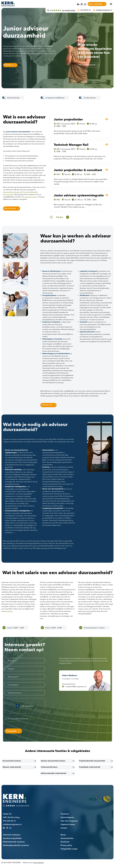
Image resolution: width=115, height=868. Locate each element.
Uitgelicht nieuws (68, 824)
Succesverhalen (67, 838)
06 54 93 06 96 (69, 684)
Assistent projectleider (12, 838)
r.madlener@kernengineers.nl (74, 687)
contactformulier (30, 197)
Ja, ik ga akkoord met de (20, 720)
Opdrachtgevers (67, 817)
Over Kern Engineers (69, 821)
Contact (64, 828)
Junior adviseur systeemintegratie (79, 195)
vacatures (9, 611)
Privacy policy (66, 845)
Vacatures (65, 814)
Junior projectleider (68, 119)
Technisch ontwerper (12, 835)
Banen (63, 835)
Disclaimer (65, 842)
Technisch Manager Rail (71, 145)
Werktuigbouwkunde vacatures (16, 845)
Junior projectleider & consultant (78, 170)
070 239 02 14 (9, 821)
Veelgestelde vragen (69, 849)
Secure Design (38, 862)
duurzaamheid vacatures (12, 192)
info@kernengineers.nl (12, 824)
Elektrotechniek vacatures (14, 842)
